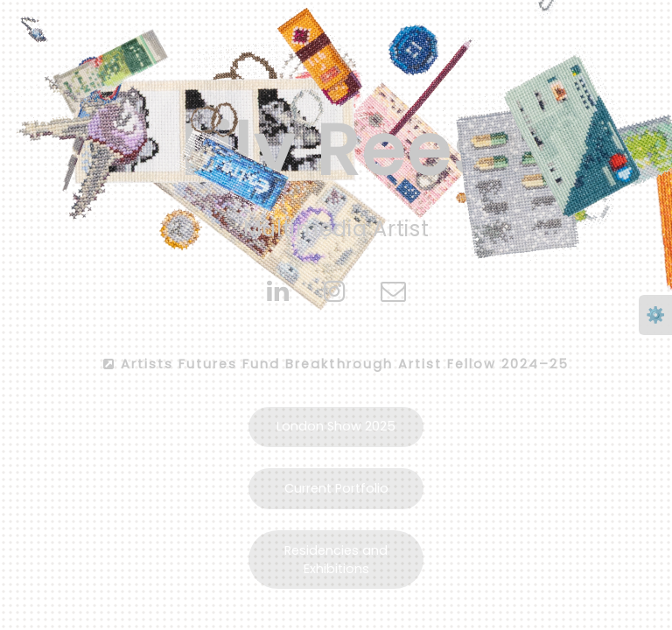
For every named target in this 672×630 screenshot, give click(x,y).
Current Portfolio (336, 488)
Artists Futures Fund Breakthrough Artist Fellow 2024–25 (336, 364)
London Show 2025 (336, 426)
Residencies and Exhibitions (336, 560)
